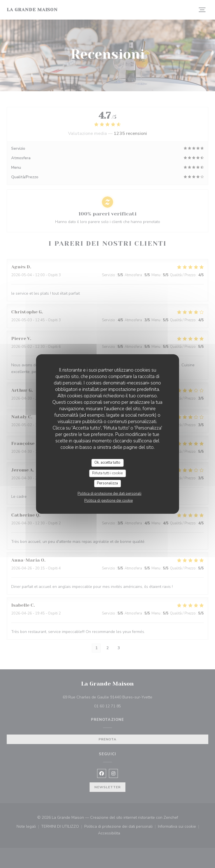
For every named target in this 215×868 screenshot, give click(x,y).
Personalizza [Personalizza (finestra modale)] (107, 483)
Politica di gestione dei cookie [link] (108, 501)
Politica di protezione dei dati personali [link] (109, 494)
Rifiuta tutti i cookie (107, 473)
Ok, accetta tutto (107, 463)
